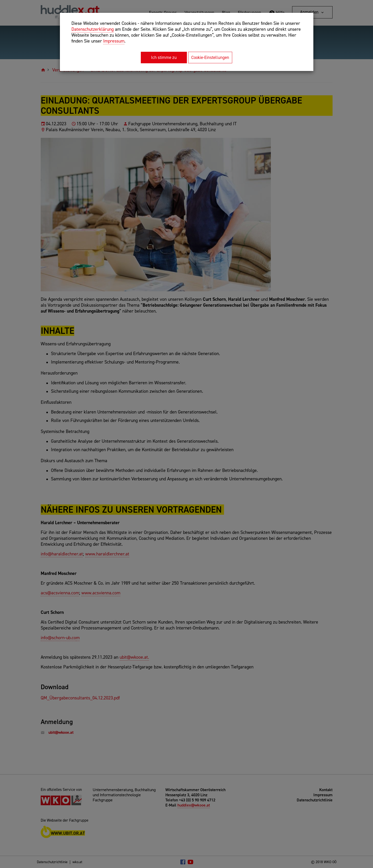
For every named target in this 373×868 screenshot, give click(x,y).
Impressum (114, 41)
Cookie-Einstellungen (210, 57)
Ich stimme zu (164, 57)
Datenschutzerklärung (93, 29)
